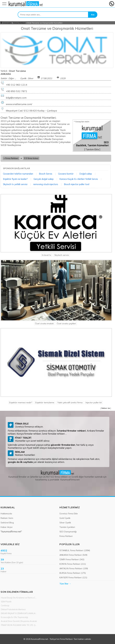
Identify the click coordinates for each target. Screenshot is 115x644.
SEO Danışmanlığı (68, 532)
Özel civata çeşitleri (66, 324)
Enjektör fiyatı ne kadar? (15, 179)
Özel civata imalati (44, 324)
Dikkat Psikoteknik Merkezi (13, 609)
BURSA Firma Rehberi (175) (73, 573)
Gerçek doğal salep (44, 179)
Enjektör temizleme (45, 402)
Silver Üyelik (65, 523)
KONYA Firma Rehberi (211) (73, 564)
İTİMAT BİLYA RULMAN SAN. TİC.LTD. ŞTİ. (19, 625)
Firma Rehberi (19, 23)
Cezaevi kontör (66, 174)
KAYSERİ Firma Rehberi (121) (73, 577)
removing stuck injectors (46, 184)
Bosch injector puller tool (77, 184)
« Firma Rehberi (11, 158)
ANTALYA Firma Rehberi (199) (74, 568)
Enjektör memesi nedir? (21, 402)
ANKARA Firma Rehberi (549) (73, 555)
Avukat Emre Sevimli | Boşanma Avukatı (19, 621)
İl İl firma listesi (31, 158)
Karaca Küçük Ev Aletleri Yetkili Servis (79, 179)
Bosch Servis (46, 174)
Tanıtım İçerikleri (67, 527)
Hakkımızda (6, 514)
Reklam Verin (7, 518)
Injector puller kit (94, 402)
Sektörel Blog (7, 523)
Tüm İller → (65, 584)
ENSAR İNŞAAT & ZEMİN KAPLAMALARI (19, 613)
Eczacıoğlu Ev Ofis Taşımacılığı (14, 617)
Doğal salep (86, 174)
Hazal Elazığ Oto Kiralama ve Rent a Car (19, 598)
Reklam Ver (106, 408)
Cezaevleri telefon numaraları (18, 174)
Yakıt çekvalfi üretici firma (70, 402)
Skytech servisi (62, 255)
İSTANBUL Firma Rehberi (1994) (75, 550)
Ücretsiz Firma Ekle (69, 514)
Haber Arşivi (7, 527)
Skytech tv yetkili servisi (15, 184)
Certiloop (5, 605)
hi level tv (47, 255)
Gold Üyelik (65, 518)
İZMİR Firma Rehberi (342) (72, 559)
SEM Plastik (6, 602)
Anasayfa (7, 23)
